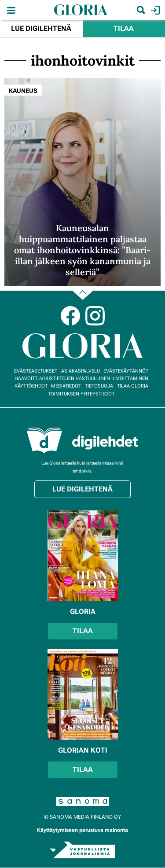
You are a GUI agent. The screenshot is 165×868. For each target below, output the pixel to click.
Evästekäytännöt (126, 371)
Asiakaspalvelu (81, 371)
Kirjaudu (154, 10)
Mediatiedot (66, 386)
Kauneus (23, 91)
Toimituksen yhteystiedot (81, 394)
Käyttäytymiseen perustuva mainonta (82, 830)
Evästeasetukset (36, 371)
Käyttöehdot (31, 386)
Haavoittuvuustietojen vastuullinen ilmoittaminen (81, 379)
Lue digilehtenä (41, 28)
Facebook (70, 316)
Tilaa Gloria (133, 386)
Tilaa (124, 28)
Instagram (95, 316)
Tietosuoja (99, 386)
